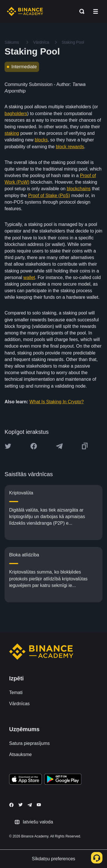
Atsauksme (20, 754)
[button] (96, 11)
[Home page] (25, 11)
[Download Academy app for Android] (63, 780)
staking (12, 133)
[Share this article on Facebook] (34, 446)
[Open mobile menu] (96, 11)
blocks (41, 140)
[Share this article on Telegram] (59, 446)
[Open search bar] (80, 11)
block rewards (70, 147)
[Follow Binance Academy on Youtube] (39, 805)
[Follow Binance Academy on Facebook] (11, 805)
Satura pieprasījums (29, 743)
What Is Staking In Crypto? (56, 402)
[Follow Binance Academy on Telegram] (30, 805)
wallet (29, 277)
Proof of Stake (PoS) (49, 196)
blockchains (79, 189)
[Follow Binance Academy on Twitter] (21, 805)
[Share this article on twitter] (8, 446)
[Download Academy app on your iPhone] (26, 780)
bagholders (16, 114)
